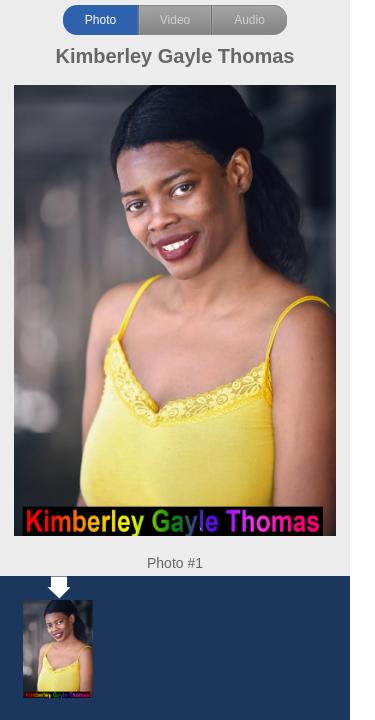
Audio (249, 20)
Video (175, 20)
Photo (100, 20)
